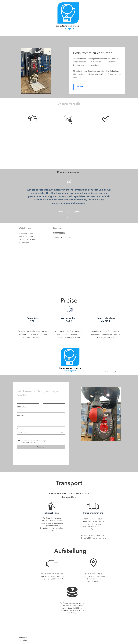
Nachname (46, 398)
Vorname (20, 398)
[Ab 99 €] (80, 87)
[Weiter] (132, 196)
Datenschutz (23, 640)
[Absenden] (41, 447)
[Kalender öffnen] (62, 433)
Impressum (22, 637)
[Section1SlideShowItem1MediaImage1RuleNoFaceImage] (67, 217)
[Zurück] (6, 196)
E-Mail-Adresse (22, 407)
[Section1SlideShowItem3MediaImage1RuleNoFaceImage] (71, 217)
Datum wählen (22, 429)
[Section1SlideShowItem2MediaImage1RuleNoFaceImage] (69, 217)
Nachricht (20, 416)
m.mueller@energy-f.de (62, 238)
